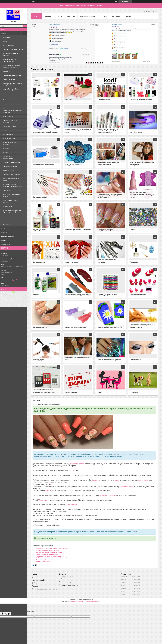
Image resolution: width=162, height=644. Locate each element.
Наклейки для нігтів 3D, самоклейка (10, 121)
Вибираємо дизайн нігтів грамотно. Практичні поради (54, 558)
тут (51, 485)
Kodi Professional (8, 45)
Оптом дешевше (8, 216)
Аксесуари (6, 148)
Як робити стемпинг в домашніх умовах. (49, 552)
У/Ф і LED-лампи (8, 71)
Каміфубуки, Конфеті (9, 126)
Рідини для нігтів (8, 117)
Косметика (6, 37)
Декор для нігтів (8, 99)
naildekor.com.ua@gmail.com (10, 280)
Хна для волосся (8, 134)
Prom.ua (91, 600)
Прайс (129, 16)
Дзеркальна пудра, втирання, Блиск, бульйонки (12, 84)
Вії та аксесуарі (8, 206)
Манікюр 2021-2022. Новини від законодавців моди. (52, 549)
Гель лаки (43, 500)
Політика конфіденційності (92, 602)
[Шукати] (25, 26)
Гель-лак (5, 41)
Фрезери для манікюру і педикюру (10, 54)
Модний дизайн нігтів (43, 562)
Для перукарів (7, 190)
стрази (48, 491)
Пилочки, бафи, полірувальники (8, 157)
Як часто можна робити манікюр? (47, 554)
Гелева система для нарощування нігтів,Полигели (12, 104)
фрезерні (95, 480)
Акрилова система (9, 139)
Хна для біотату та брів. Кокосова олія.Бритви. (10, 90)
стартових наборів (77, 464)
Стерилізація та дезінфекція (12, 75)
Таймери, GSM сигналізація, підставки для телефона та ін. (12, 211)
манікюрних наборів (108, 495)
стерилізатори (144, 480)
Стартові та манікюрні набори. (13, 49)
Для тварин (6, 224)
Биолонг (5, 152)
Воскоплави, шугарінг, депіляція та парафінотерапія (12, 185)
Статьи (4, 240)
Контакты (71, 16)
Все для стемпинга (9, 79)
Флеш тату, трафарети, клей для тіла (12, 195)
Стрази (5, 130)
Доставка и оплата (7, 236)
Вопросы (116, 16)
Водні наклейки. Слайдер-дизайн (11, 179)
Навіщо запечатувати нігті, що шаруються (50, 556)
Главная (37, 16)
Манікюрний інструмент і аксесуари (11, 143)
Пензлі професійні (8, 95)
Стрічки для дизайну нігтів (11, 162)
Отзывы (4, 232)
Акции (105, 16)
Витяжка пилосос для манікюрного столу (9, 60)
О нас (3, 228)
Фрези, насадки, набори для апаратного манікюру (12, 66)
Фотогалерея (6, 244)
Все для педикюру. (9, 170)
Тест (4, 220)
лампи (117, 480)
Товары (4, 33)
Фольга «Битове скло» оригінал (10, 201)
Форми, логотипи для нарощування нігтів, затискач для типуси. (12, 111)
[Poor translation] (8, 614)
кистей (72, 470)
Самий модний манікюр (44, 560)
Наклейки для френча (10, 166)
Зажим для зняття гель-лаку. (12, 174)
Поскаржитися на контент (76, 602)
